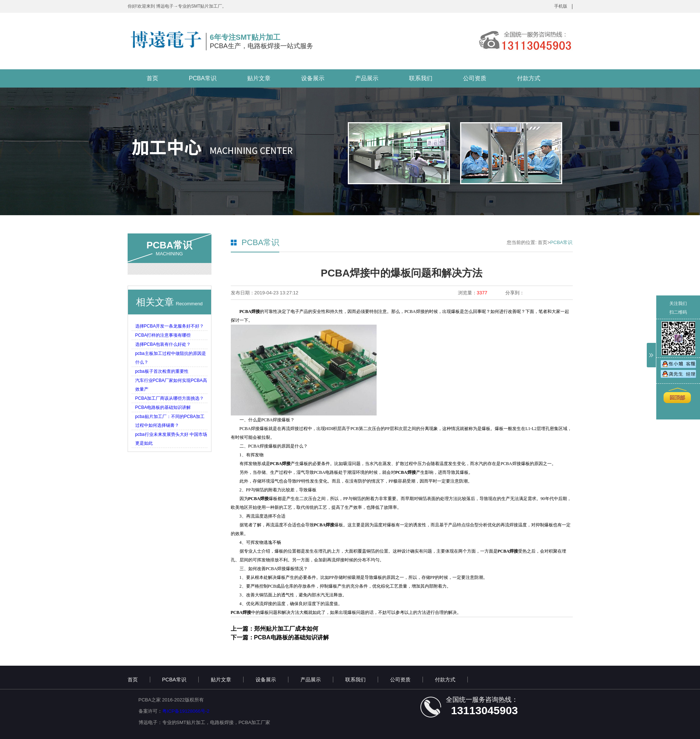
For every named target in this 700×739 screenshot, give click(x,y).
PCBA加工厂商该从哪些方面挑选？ (170, 398)
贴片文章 (259, 78)
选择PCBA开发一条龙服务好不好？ (170, 326)
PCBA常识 (203, 78)
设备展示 (313, 78)
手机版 (561, 6)
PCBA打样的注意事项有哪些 (163, 335)
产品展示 (367, 78)
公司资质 (475, 78)
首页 (152, 78)
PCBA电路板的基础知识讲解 (163, 407)
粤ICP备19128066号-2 (186, 711)
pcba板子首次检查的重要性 (162, 371)
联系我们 (421, 78)
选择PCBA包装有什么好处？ (163, 344)
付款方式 (529, 78)
